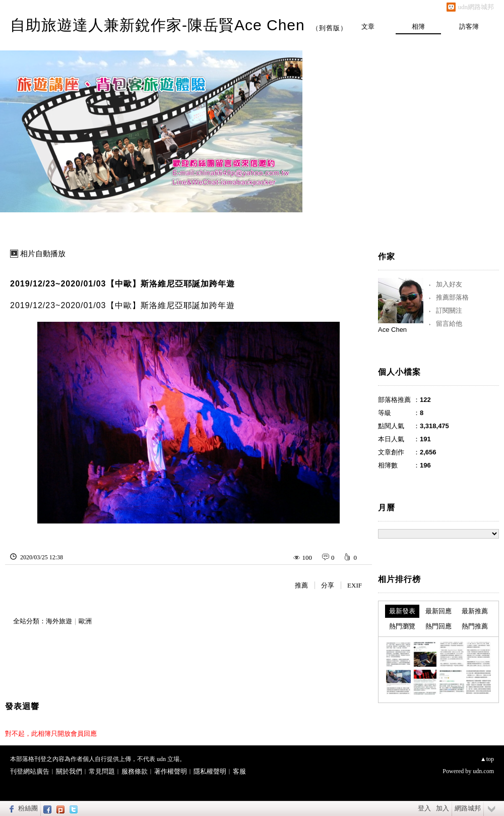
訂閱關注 (449, 310)
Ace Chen (392, 330)
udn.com (483, 771)
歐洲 (85, 621)
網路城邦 (468, 808)
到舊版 (330, 28)
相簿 (418, 26)
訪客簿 (469, 26)
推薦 (301, 585)
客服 (239, 771)
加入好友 (449, 284)
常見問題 (102, 771)
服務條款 (135, 771)
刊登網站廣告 (30, 771)
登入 (424, 808)
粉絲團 (28, 808)
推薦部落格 (452, 297)
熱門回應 (438, 626)
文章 (368, 26)
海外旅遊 (59, 621)
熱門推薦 (475, 626)
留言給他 (449, 324)
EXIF (355, 585)
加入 (443, 808)
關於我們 (69, 771)
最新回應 (438, 611)
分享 (328, 585)
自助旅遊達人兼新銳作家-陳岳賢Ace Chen (157, 25)
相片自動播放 (43, 254)
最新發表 (402, 611)
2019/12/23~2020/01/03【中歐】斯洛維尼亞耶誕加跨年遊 (122, 284)
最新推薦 (475, 611)
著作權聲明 (171, 771)
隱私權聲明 (210, 771)
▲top (487, 759)
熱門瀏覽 (402, 626)
